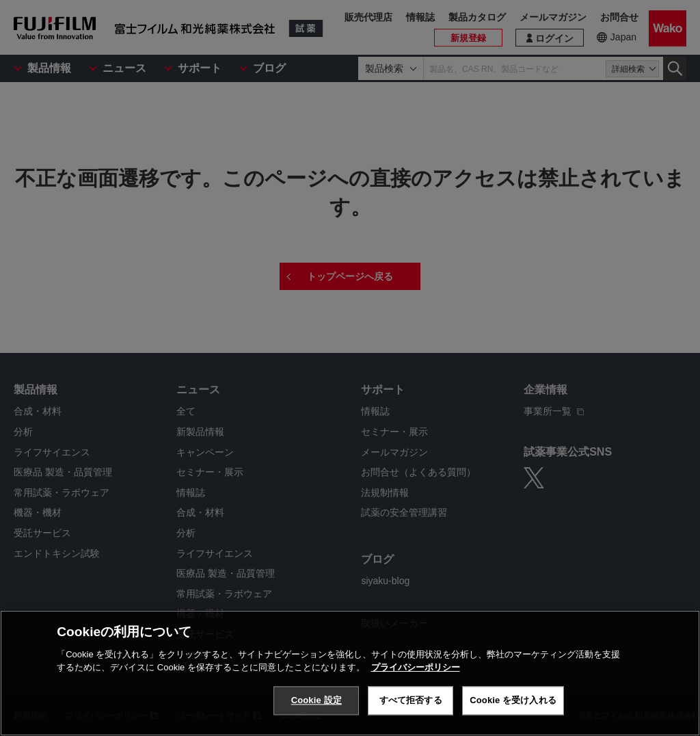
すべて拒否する (411, 701)
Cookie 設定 (317, 701)
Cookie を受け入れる (513, 701)
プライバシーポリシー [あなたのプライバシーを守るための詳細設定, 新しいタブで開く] (416, 668)
